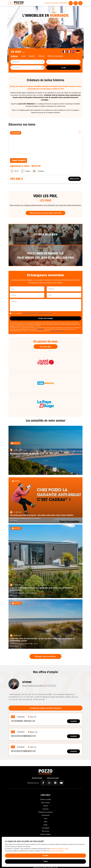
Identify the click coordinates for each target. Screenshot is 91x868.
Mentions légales (37, 778)
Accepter (45, 855)
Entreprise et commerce (45, 812)
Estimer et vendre (46, 799)
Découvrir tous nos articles (45, 656)
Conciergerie (46, 828)
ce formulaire (40, 329)
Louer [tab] (23, 56)
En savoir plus (45, 347)
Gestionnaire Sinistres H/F (23, 721)
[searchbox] (28, 62)
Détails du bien (75, 179)
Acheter (46, 806)
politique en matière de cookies (59, 849)
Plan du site (45, 831)
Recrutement (63, 3)
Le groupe (47, 3)
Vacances (46, 809)
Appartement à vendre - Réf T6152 (25, 166)
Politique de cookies (53, 778)
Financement (46, 815)
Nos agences (55, 3)
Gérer (46, 822)
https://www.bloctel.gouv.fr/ (57, 331)
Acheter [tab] (14, 56)
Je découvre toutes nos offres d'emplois (45, 708)
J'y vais (63, 68)
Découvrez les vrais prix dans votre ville (46, 213)
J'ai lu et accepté (32, 313)
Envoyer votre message (45, 318)
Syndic (46, 825)
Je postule (73, 721)
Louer (46, 818)
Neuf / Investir (46, 803)
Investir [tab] (32, 56)
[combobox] (28, 62)
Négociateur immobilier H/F (23, 736)
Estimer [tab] (41, 56)
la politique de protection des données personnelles (37, 313)
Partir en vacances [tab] (55, 56)
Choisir (45, 861)
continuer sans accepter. (57, 851)
